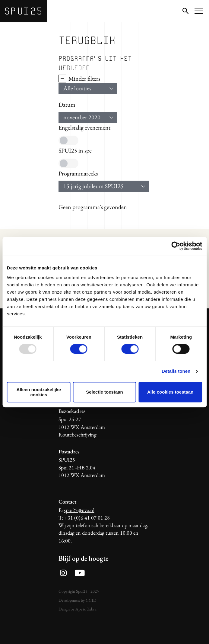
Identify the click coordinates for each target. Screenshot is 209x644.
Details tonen (176, 371)
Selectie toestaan (104, 392)
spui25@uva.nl (79, 510)
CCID (91, 600)
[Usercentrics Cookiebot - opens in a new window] (176, 246)
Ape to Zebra (86, 609)
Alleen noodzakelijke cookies (39, 392)
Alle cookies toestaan (170, 392)
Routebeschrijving (78, 435)
